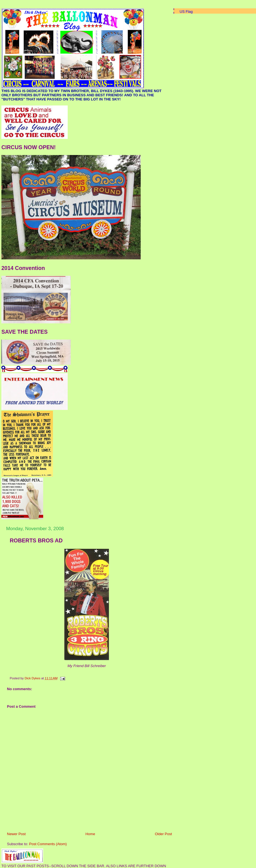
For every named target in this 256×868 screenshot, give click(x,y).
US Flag (186, 12)
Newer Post (16, 834)
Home (90, 834)
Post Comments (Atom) (48, 844)
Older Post (163, 834)
